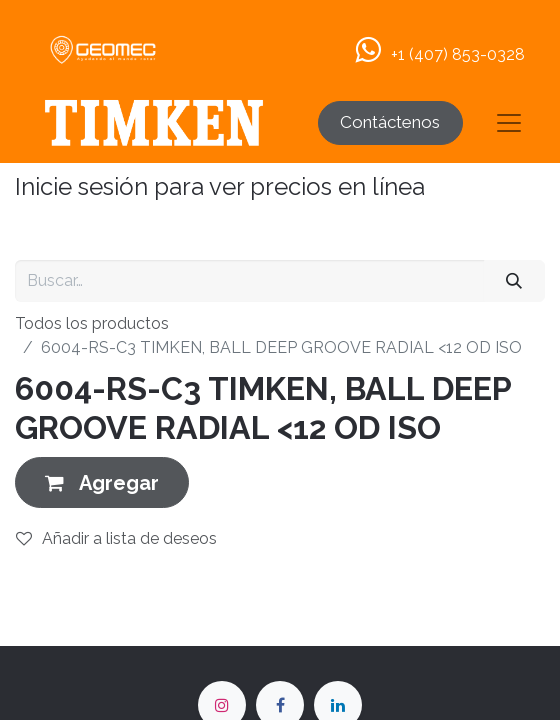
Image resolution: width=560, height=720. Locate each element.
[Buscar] (514, 281)
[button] (102, 482)
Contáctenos (390, 122)
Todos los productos (92, 323)
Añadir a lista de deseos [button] (116, 538)
